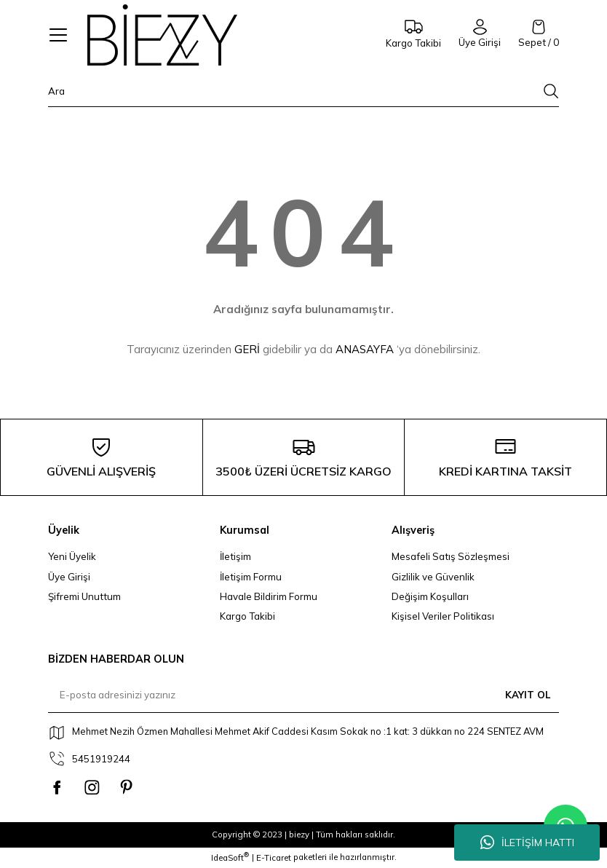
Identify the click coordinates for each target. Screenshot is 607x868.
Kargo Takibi (247, 616)
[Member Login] (480, 35)
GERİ (247, 349)
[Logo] (162, 35)
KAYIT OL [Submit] (528, 695)
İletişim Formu (251, 577)
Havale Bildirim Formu (269, 596)
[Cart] (539, 35)
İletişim (235, 556)
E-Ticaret (274, 858)
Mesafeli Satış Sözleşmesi (451, 556)
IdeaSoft (230, 857)
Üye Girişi (69, 577)
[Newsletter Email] (303, 695)
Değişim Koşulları (430, 596)
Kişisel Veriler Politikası (443, 616)
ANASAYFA (365, 349)
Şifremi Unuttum (84, 596)
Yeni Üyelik (72, 556)
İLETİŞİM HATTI (527, 843)
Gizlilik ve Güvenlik (433, 577)
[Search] (303, 95)
